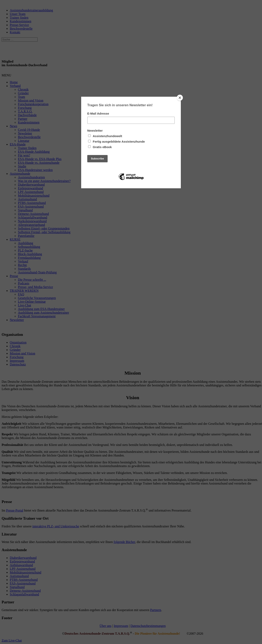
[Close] (180, 98)
